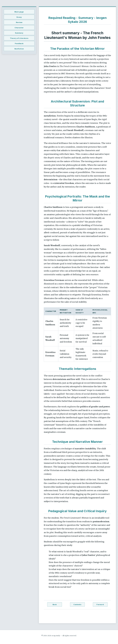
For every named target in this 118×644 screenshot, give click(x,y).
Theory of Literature (19, 38)
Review (19, 22)
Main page (19, 12)
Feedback (19, 43)
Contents (77, 605)
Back (55, 605)
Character (19, 28)
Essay (19, 17)
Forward (100, 605)
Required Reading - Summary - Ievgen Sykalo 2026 (77, 20)
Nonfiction (19, 49)
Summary (19, 33)
